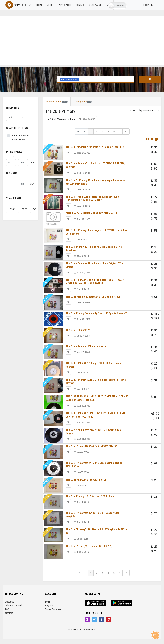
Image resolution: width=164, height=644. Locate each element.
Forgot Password (53, 609)
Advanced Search (14, 606)
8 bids (46, 299)
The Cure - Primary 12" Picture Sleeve (86, 346)
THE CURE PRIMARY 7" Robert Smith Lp (86, 480)
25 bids (46, 166)
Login (48, 602)
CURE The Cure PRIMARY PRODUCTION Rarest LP (92, 213)
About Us (10, 602)
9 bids (46, 149)
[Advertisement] (82, 40)
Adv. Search (66, 5)
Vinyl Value (95, 5)
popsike (18, 5)
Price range (14, 152)
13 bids (46, 532)
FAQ (7, 609)
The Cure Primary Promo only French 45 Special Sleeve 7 (96, 313)
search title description (21, 137)
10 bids (46, 482)
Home (40, 5)
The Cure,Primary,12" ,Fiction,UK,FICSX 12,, (89, 546)
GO (32, 163)
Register (49, 606)
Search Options (17, 128)
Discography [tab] (83, 102)
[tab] (98, 100)
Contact (80, 5)
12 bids (46, 499)
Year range (14, 198)
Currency (13, 108)
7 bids (46, 449)
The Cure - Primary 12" (78, 330)
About (51, 5)
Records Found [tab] (57, 102)
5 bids (46, 282)
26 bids (46, 199)
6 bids (46, 349)
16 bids (46, 365)
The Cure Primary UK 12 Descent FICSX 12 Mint (90, 496)
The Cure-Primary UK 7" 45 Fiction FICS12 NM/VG (92, 446)
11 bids (46, 332)
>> (126, 131)
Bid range (13, 173)
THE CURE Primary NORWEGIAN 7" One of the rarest (93, 297)
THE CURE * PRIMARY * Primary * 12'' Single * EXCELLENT (96, 147)
